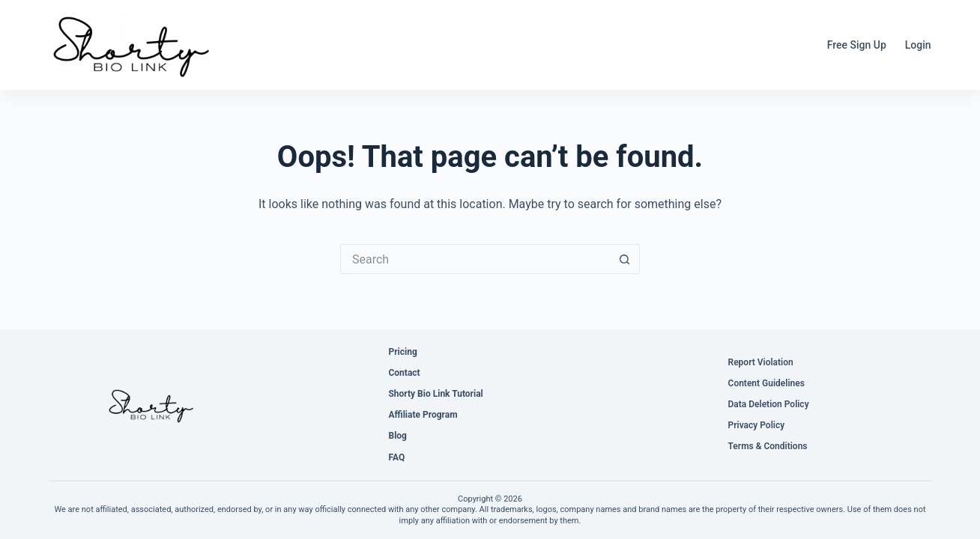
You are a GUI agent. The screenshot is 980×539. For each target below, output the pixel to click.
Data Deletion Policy (769, 404)
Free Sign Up (857, 45)
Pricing (402, 352)
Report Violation (761, 362)
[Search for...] (475, 259)
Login (918, 45)
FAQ (396, 457)
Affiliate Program (423, 415)
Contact (404, 373)
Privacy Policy (757, 425)
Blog (397, 436)
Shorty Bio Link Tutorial (435, 394)
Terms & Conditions (768, 446)
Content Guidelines (766, 383)
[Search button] (625, 259)
